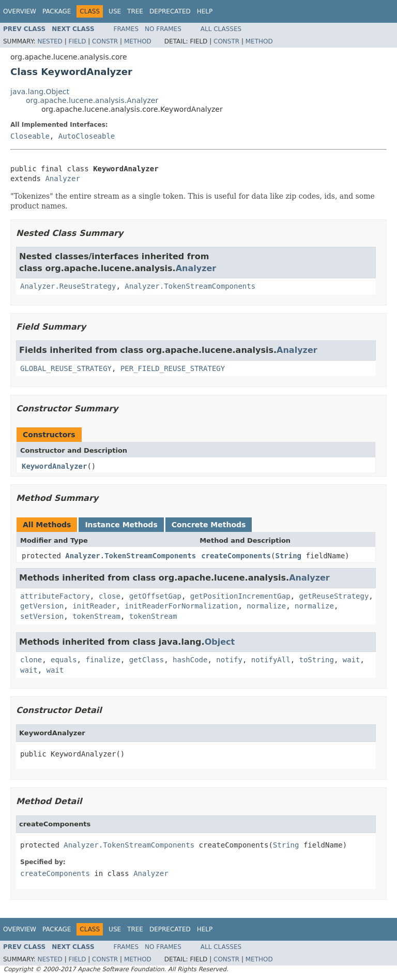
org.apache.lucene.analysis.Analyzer (92, 100)
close (110, 596)
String (288, 556)
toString (317, 660)
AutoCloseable (87, 136)
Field (77, 41)
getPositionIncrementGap (240, 596)
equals (64, 660)
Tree (135, 11)
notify (229, 660)
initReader (94, 606)
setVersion (42, 616)
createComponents (236, 556)
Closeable (30, 136)
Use (115, 11)
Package (57, 11)
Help (205, 11)
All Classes (221, 29)
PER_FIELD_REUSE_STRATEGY (173, 368)
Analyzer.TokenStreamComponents (190, 286)
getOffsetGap (155, 596)
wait (352, 660)
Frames (126, 29)
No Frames (163, 29)
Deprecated (170, 11)
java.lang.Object (40, 92)
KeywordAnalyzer (54, 466)
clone (31, 660)
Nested (50, 41)
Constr (105, 41)
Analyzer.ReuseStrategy (68, 286)
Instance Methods (121, 525)
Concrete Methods (209, 525)
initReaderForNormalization (181, 606)
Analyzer (62, 179)
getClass (147, 660)
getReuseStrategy (334, 596)
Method (138, 41)
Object (220, 642)
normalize (266, 606)
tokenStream (96, 616)
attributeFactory (55, 596)
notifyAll (271, 660)
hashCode (190, 660)
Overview (20, 11)
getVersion (42, 606)
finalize (103, 660)
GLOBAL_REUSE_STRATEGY (66, 368)
